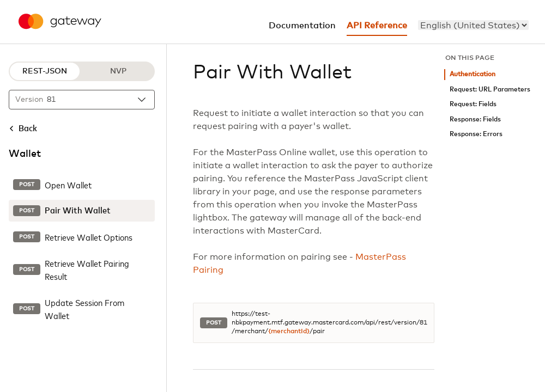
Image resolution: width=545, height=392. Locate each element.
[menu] (473, 25)
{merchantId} (289, 332)
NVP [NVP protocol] (118, 71)
